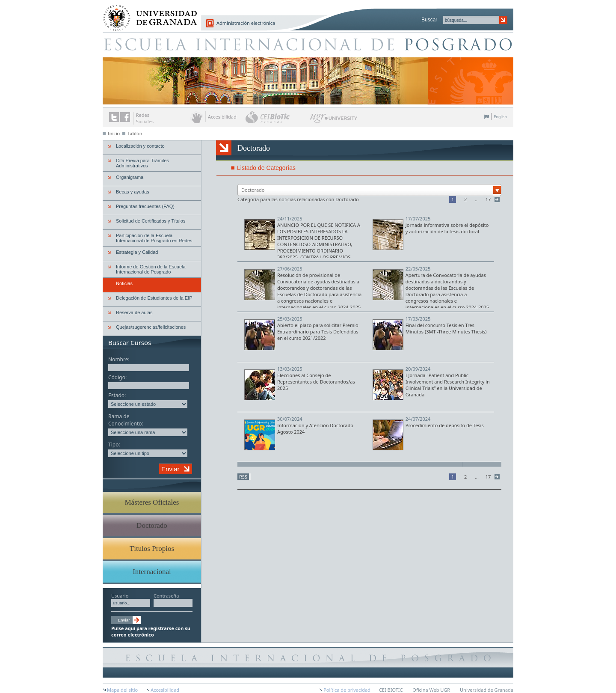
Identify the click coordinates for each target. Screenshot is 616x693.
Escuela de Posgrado (308, 44)
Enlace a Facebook (125, 117)
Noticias (124, 283)
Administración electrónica (246, 23)
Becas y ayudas (133, 192)
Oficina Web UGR (431, 690)
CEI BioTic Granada (277, 117)
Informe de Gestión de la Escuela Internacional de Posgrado (151, 269)
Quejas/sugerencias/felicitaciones (151, 327)
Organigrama (130, 177)
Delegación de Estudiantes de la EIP (154, 298)
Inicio (114, 133)
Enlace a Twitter (114, 117)
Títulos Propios (152, 549)
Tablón (135, 133)
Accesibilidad (165, 690)
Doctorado (152, 525)
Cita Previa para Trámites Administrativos (142, 163)
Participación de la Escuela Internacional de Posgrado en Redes (154, 238)
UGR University (334, 120)
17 (488, 199)
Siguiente (498, 199)
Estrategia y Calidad (137, 252)
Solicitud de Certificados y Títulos (151, 221)
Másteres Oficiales (152, 502)
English (500, 117)
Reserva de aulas (134, 312)
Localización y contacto (140, 146)
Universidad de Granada (147, 13)
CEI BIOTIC (391, 690)
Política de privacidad (347, 690)
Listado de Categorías (266, 168)
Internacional (152, 572)
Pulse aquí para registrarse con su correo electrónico (151, 631)
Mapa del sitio (122, 690)
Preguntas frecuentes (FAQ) (145, 206)
